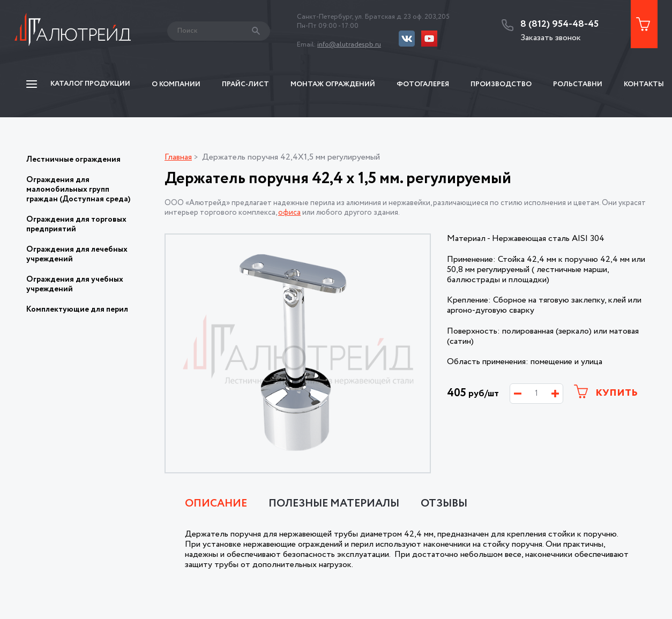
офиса (289, 213)
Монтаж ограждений (333, 84)
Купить (606, 392)
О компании (176, 84)
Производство (501, 84)
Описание (216, 504)
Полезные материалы (334, 504)
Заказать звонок (551, 38)
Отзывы (444, 504)
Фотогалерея (423, 84)
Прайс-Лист (245, 84)
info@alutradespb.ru (349, 45)
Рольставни (578, 84)
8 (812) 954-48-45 (559, 25)
